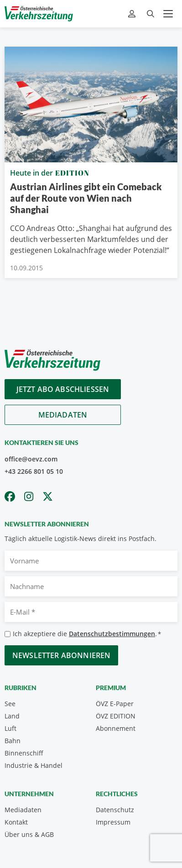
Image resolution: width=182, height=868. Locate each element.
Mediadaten (63, 415)
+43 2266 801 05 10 (34, 471)
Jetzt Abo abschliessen (63, 389)
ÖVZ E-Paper (115, 704)
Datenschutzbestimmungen (112, 634)
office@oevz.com (31, 459)
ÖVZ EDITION (116, 716)
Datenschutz (115, 810)
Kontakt (16, 822)
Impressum (113, 822)
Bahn (13, 741)
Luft (10, 728)
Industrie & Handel (34, 765)
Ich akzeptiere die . (87, 634)
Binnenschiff (24, 753)
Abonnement (116, 728)
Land (12, 716)
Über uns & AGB (29, 834)
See (10, 704)
